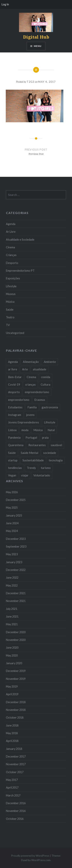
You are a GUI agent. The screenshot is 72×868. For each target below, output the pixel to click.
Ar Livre (11, 232)
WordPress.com (41, 860)
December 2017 (16, 756)
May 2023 (12, 554)
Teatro (10, 317)
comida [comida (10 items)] (46, 377)
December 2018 (16, 702)
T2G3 (31, 82)
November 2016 (16, 811)
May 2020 (12, 655)
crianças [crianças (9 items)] (30, 384)
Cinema (10, 247)
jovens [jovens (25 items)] (30, 415)
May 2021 (12, 624)
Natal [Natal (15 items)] (51, 430)
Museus (11, 294)
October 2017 (15, 772)
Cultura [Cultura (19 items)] (46, 384)
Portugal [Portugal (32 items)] (31, 437)
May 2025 (12, 508)
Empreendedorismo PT (20, 271)
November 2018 (16, 710)
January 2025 (14, 515)
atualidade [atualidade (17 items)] (40, 369)
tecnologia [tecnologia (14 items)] (56, 460)
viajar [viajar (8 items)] (25, 475)
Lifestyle (11, 286)
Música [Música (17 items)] (38, 430)
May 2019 (12, 686)
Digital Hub (36, 37)
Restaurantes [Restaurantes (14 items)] (37, 445)
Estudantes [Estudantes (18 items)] (15, 407)
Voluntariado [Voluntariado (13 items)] (42, 475)
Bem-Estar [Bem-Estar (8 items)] (15, 377)
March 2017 (13, 795)
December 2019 (16, 671)
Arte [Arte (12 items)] (25, 369)
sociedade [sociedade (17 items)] (50, 453)
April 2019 (12, 694)
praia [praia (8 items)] (45, 437)
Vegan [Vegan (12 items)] (12, 475)
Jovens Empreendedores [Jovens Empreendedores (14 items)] (24, 422)
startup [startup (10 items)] (13, 460)
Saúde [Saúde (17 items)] (12, 453)
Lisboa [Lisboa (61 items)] (12, 430)
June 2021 (12, 616)
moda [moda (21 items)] (25, 430)
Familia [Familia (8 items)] (32, 407)
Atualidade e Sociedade (20, 240)
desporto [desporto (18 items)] (14, 392)
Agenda (11, 224)
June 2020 (12, 648)
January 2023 (14, 562)
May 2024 (12, 531)
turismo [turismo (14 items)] (46, 468)
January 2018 (14, 749)
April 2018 (12, 741)
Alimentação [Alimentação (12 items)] (31, 362)
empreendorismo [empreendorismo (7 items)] (19, 400)
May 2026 (12, 492)
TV (8, 325)
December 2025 (16, 500)
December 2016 (16, 803)
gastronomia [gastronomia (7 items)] (50, 407)
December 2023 (16, 539)
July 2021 (12, 609)
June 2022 (12, 578)
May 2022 (12, 585)
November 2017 (16, 764)
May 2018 (12, 733)
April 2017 (12, 788)
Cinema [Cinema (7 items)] (31, 377)
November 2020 (16, 640)
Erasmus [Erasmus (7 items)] (40, 400)
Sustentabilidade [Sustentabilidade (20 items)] (33, 460)
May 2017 (12, 780)
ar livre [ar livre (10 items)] (13, 369)
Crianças (11, 255)
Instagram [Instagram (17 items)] (15, 415)
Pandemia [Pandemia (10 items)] (14, 437)
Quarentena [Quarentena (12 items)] (16, 445)
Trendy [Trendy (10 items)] (31, 468)
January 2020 (14, 663)
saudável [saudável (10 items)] (56, 445)
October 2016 (15, 819)
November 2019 (16, 679)
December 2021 (16, 593)
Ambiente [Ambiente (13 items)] (50, 362)
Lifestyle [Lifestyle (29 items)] (50, 422)
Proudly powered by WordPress (30, 856)
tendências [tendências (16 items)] (15, 468)
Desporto (12, 263)
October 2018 (15, 718)
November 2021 (16, 601)
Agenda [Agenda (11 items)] (13, 362)
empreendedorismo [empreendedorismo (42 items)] (37, 392)
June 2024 (12, 523)
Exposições (13, 278)
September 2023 (16, 547)
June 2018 (12, 725)
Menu (38, 46)
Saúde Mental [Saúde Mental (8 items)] (29, 453)
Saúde (10, 310)
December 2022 (16, 570)
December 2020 (16, 632)
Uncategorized (15, 333)
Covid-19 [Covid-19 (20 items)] (14, 384)
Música (10, 302)
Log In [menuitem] (5, 4)
